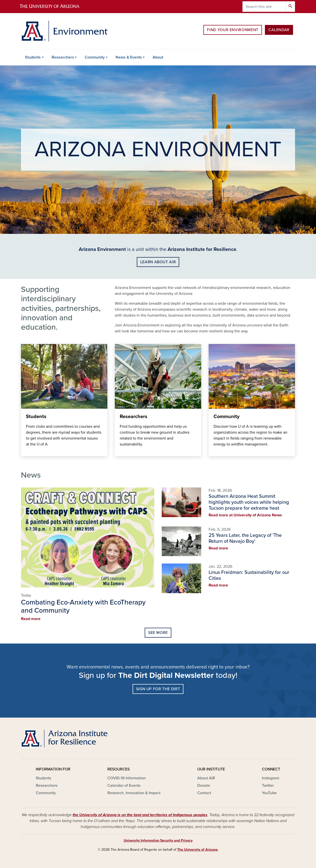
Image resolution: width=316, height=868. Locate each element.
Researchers (63, 57)
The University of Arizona (197, 850)
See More (158, 633)
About (158, 57)
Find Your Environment (233, 30)
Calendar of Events (124, 786)
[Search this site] (264, 7)
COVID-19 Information (127, 778)
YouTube (269, 793)
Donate (204, 786)
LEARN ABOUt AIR (158, 262)
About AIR (206, 778)
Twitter (268, 786)
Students (33, 57)
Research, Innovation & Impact (134, 793)
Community (95, 57)
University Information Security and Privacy (158, 840)
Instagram (271, 778)
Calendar (279, 30)
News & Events (129, 57)
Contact (204, 793)
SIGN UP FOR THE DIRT (158, 689)
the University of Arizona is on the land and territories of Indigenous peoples (140, 815)
